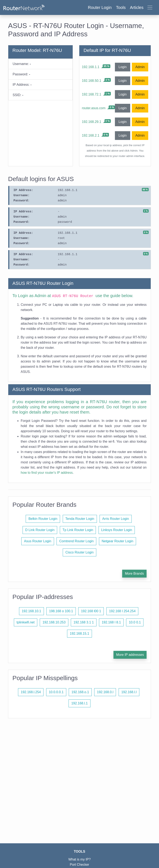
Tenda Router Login (80, 519)
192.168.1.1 (91, 67)
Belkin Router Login (43, 519)
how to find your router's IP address (47, 473)
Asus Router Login (38, 541)
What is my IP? (79, 859)
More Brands (134, 574)
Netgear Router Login (117, 541)
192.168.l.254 (31, 692)
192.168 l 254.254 (122, 611)
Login (122, 67)
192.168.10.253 (54, 622)
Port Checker (79, 865)
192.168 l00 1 (91, 611)
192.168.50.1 (91, 81)
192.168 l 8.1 (111, 622)
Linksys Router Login (117, 530)
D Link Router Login (40, 530)
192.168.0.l (105, 692)
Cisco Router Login (79, 552)
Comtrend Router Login (76, 541)
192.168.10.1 (31, 611)
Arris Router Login (116, 519)
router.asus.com (94, 108)
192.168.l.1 (79, 703)
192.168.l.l (129, 692)
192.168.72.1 (91, 94)
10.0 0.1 (135, 622)
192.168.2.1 (91, 135)
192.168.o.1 (80, 692)
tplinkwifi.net (26, 622)
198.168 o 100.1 (61, 611)
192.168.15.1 (79, 634)
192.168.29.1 (91, 122)
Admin (140, 67)
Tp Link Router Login (78, 530)
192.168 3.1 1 (84, 622)
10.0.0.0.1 (56, 692)
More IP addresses (130, 655)
